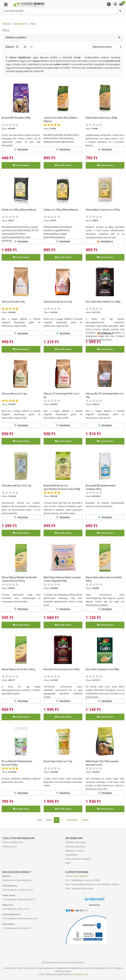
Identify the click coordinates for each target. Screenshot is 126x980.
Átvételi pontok (10, 847)
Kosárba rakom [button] (21, 165)
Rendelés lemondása (75, 847)
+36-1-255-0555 (81, 876)
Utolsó (85, 820)
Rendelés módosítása (76, 842)
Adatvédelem (72, 855)
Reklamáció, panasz (75, 851)
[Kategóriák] (6, 4)
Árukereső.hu (94, 905)
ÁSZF (68, 863)
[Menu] (109, 4)
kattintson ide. (81, 974)
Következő (72, 820)
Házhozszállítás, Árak (13, 842)
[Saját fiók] (115, 4)
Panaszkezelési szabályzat (78, 859)
